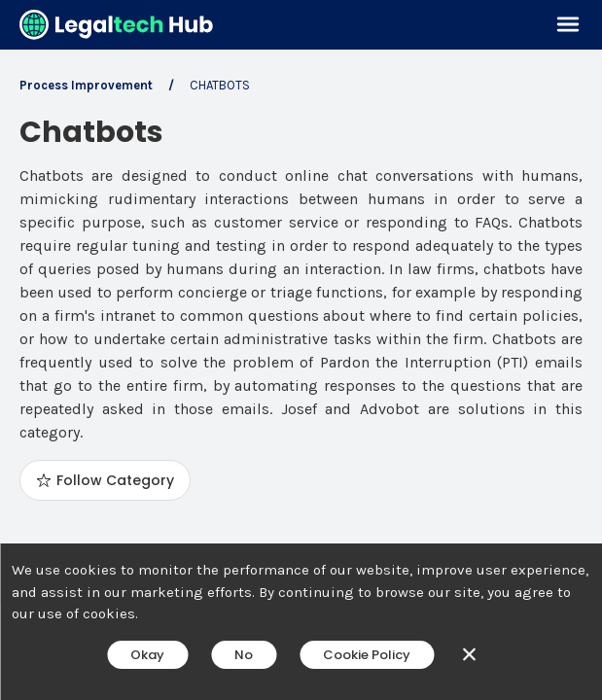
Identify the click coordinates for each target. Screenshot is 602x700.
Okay (147, 655)
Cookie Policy (367, 655)
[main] (301, 350)
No (244, 655)
